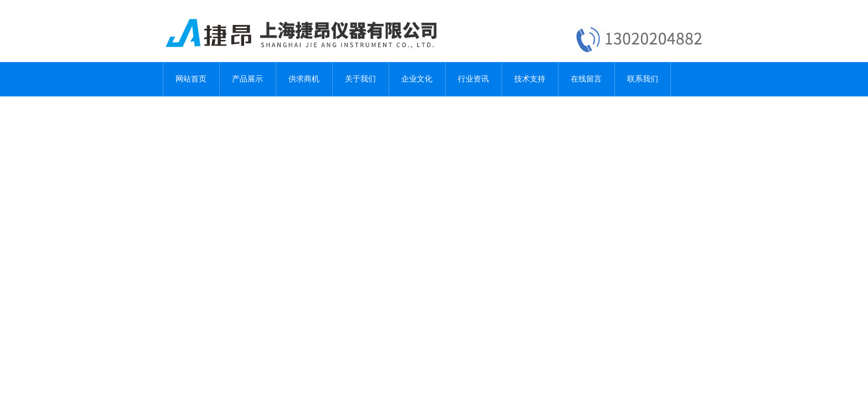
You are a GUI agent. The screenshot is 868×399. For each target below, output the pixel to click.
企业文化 (417, 79)
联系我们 (643, 79)
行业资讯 (473, 79)
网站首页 (191, 79)
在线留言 (586, 79)
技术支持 (530, 79)
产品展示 (247, 79)
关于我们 (360, 79)
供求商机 (304, 79)
